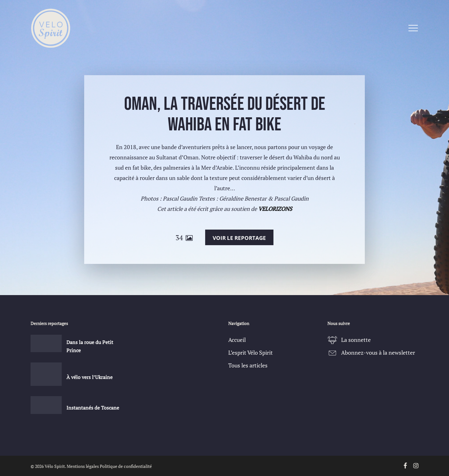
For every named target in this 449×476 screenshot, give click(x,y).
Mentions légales (83, 466)
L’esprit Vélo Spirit (251, 352)
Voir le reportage (239, 238)
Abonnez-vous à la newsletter (378, 352)
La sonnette (356, 340)
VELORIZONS (275, 209)
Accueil (237, 340)
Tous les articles (248, 365)
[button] (413, 28)
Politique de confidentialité (126, 466)
